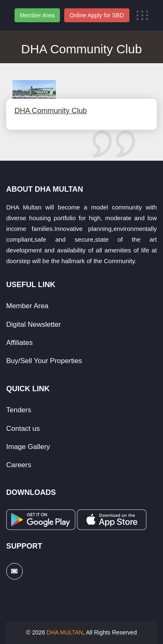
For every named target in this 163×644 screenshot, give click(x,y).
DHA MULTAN (65, 632)
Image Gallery (28, 447)
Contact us (23, 429)
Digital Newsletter (34, 324)
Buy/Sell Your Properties (44, 361)
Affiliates (19, 343)
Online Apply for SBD (97, 15)
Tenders (19, 410)
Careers (19, 465)
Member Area (37, 15)
